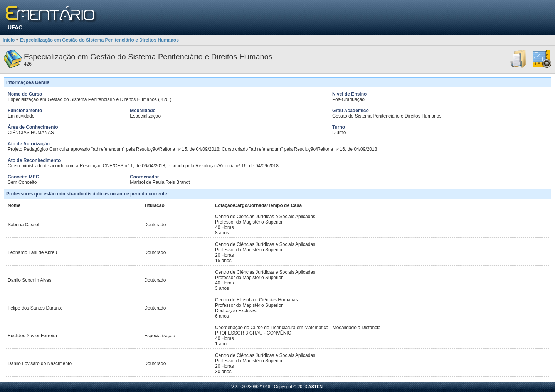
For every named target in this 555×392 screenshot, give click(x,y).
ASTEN (315, 387)
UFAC (15, 27)
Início (9, 40)
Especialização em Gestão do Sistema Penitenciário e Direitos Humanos (99, 40)
